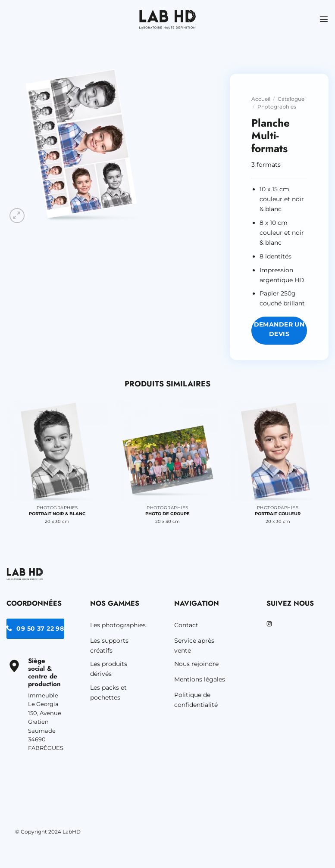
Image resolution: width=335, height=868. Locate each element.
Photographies (277, 107)
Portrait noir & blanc (57, 514)
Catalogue (291, 99)
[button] (324, 19)
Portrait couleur (278, 514)
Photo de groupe (167, 514)
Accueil (261, 99)
